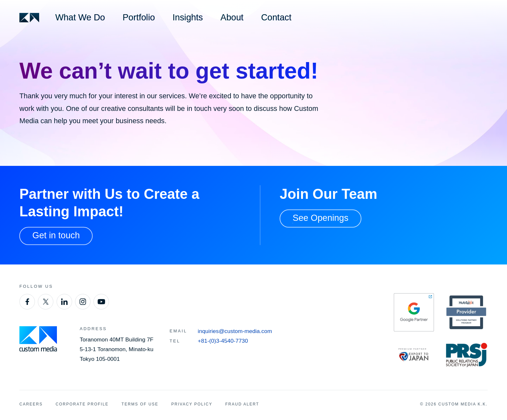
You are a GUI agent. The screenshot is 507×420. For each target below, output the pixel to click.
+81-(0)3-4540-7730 (223, 341)
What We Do (80, 17)
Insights (188, 17)
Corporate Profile (82, 404)
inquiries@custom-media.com (235, 331)
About (232, 17)
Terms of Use (140, 404)
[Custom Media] (29, 18)
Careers (31, 404)
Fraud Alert (242, 404)
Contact (276, 17)
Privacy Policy (192, 404)
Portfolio (139, 17)
